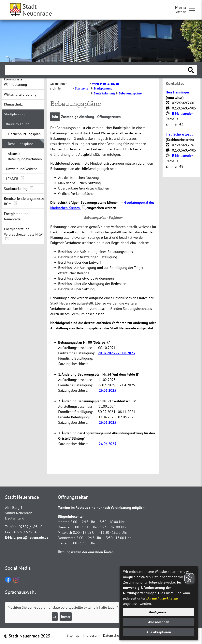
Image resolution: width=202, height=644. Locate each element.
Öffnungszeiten (109, 117)
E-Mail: (10, 537)
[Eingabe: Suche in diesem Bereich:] (97, 70)
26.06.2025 (108, 390)
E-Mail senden (183, 114)
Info (55, 117)
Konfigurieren (159, 612)
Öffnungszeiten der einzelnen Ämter (85, 552)
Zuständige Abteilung (78, 117)
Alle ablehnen (159, 622)
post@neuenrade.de (33, 537)
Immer (66, 617)
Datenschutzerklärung (162, 598)
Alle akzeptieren (159, 632)
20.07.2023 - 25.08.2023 (116, 353)
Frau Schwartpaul (179, 134)
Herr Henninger (177, 92)
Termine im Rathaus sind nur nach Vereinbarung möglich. (101, 508)
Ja (55, 617)
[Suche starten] (191, 70)
